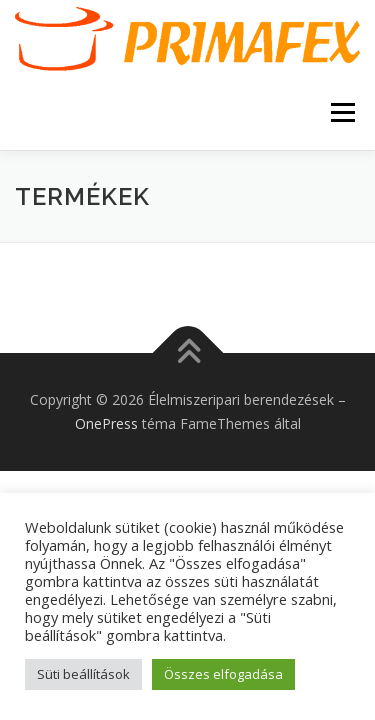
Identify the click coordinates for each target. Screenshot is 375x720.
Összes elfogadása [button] (223, 674)
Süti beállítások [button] (83, 674)
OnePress (106, 423)
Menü (341, 112)
